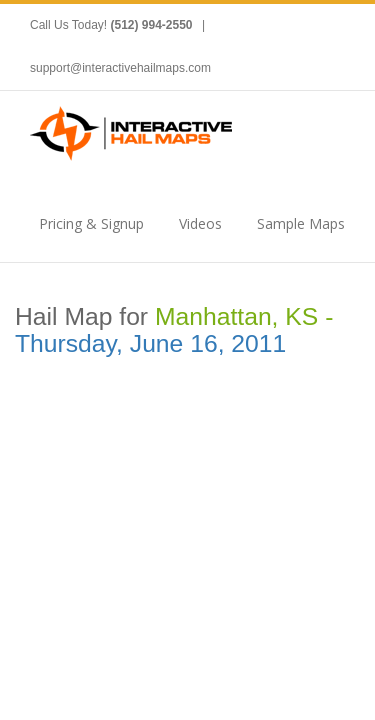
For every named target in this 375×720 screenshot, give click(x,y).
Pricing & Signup (91, 223)
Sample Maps (301, 223)
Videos (200, 223)
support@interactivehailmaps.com (120, 68)
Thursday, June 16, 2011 (150, 343)
